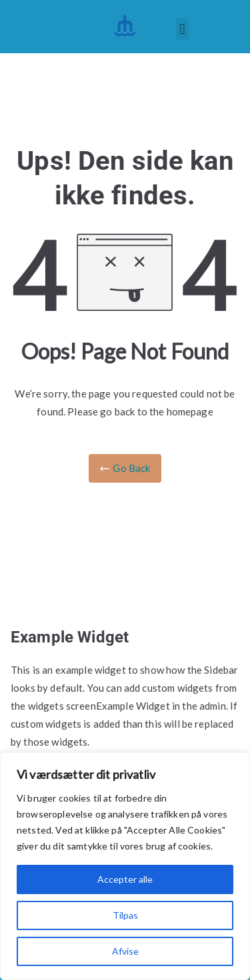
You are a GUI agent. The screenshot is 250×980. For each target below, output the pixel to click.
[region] (125, 866)
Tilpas (125, 915)
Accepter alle (125, 879)
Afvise (125, 951)
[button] (182, 29)
